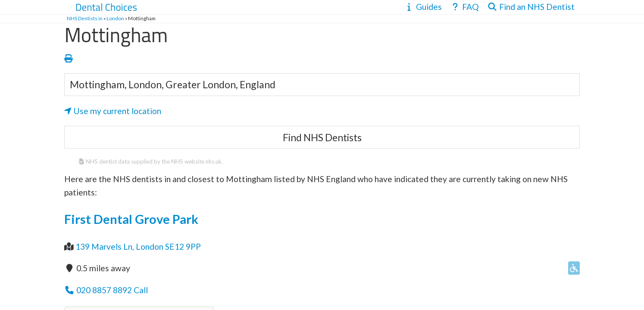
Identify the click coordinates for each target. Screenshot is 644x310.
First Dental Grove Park (131, 219)
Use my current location (113, 111)
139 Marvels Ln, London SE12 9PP (138, 246)
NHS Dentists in (85, 18)
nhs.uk (214, 161)
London (115, 18)
